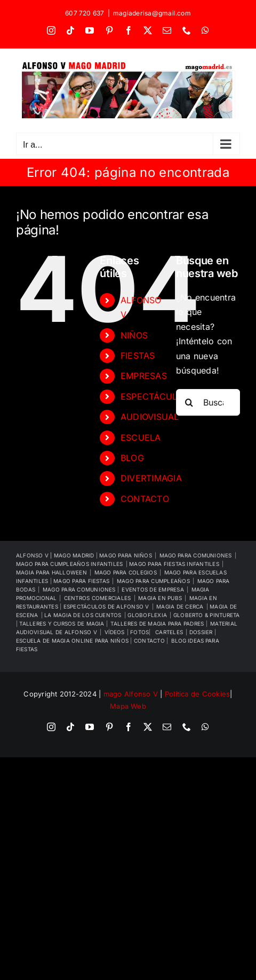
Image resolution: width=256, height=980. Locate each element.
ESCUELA (141, 438)
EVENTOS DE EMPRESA (153, 589)
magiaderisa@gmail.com (152, 13)
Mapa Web (128, 706)
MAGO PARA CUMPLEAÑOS (153, 581)
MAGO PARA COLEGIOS (126, 572)
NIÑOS (134, 335)
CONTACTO (145, 499)
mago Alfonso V (131, 694)
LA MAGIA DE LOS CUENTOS (83, 615)
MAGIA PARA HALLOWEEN (51, 572)
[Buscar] (189, 402)
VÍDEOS (114, 632)
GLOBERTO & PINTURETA (207, 615)
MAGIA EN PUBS (160, 598)
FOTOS (139, 632)
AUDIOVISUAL (150, 417)
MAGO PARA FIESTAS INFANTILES (174, 564)
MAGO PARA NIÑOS (126, 555)
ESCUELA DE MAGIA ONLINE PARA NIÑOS (73, 641)
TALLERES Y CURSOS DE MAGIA (62, 623)
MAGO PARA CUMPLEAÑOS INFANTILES (69, 564)
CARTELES (169, 632)
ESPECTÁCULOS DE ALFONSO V (106, 606)
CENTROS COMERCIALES (98, 598)
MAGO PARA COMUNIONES (80, 589)
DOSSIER (202, 632)
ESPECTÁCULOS (155, 396)
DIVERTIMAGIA (151, 478)
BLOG (132, 458)
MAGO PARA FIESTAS (81, 581)
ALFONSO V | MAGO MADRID (56, 555)
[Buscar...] (208, 402)
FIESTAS (138, 355)
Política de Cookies (198, 694)
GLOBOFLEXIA (147, 615)
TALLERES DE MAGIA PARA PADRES (158, 623)
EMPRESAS (144, 376)
